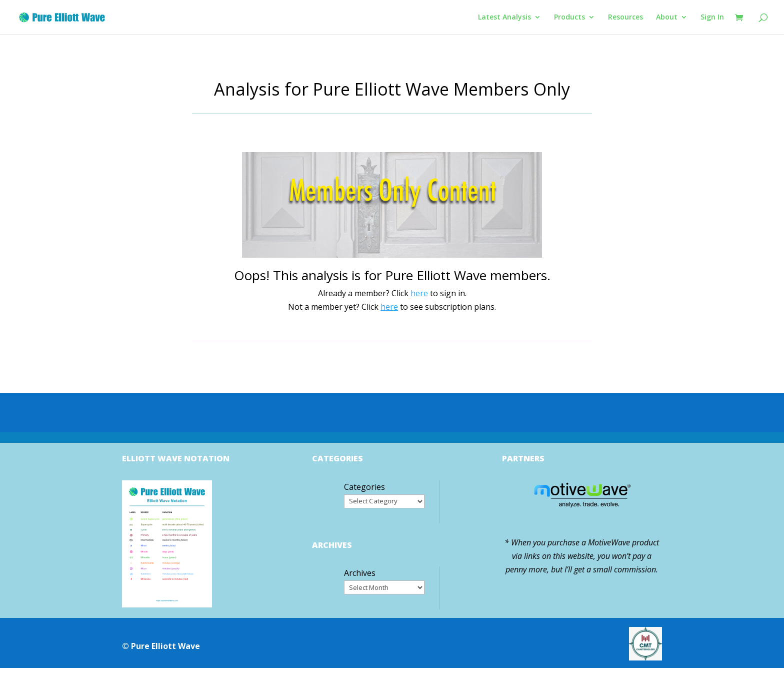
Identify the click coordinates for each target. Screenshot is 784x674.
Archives (360, 573)
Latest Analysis (504, 18)
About (667, 18)
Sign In (712, 18)
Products (569, 18)
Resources (625, 18)
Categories (364, 487)
